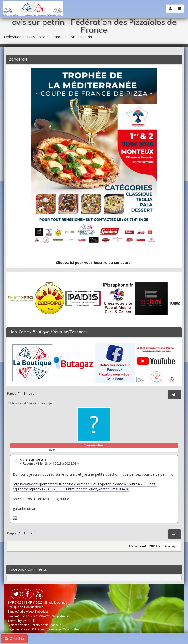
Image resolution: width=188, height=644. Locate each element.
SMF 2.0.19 (15, 603)
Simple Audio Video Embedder (28, 612)
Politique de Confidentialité (25, 607)
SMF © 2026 (34, 603)
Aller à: (133, 546)
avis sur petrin (34, 460)
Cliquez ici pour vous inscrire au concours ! (94, 262)
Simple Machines (56, 603)
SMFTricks (29, 621)
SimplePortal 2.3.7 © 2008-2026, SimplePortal (38, 616)
